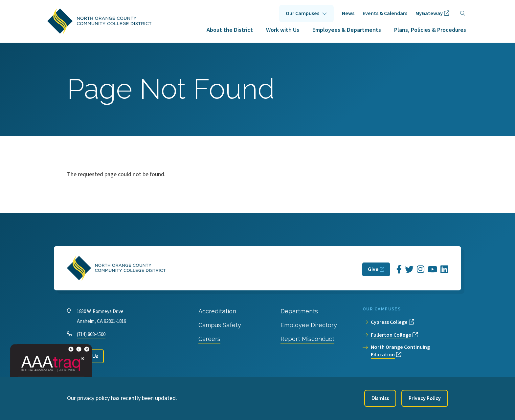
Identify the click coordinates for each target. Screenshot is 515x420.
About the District (230, 30)
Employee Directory (309, 325)
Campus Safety (220, 325)
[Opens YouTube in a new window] (432, 270)
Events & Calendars (385, 13)
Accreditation (217, 311)
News (348, 13)
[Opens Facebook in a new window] (399, 270)
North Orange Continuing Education (400, 351)
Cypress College (389, 322)
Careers (209, 339)
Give (373, 269)
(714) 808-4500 (91, 335)
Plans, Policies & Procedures (430, 30)
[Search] (463, 14)
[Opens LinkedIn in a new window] (444, 270)
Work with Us (283, 30)
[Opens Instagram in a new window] (421, 270)
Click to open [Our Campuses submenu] (306, 14)
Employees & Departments (347, 30)
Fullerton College (391, 335)
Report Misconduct (307, 339)
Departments (299, 311)
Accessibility (226, 384)
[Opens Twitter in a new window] (409, 270)
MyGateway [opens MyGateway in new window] (429, 13)
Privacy (195, 384)
